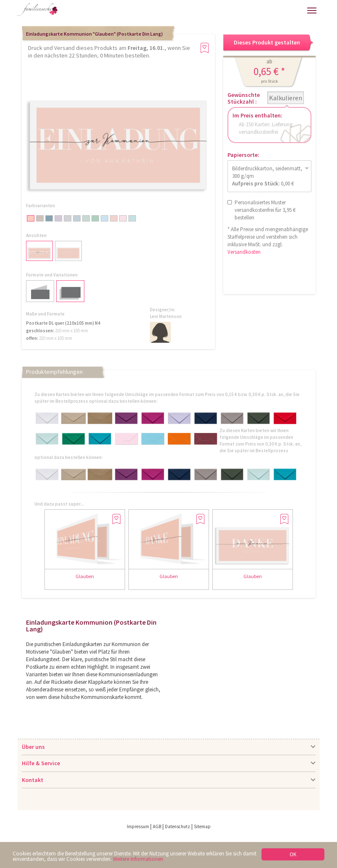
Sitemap (202, 826)
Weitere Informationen (138, 859)
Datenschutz (178, 826)
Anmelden (258, 10)
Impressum (138, 826)
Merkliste (293, 10)
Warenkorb (276, 10)
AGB (157, 826)
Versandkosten (244, 252)
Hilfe (240, 10)
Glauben (85, 576)
